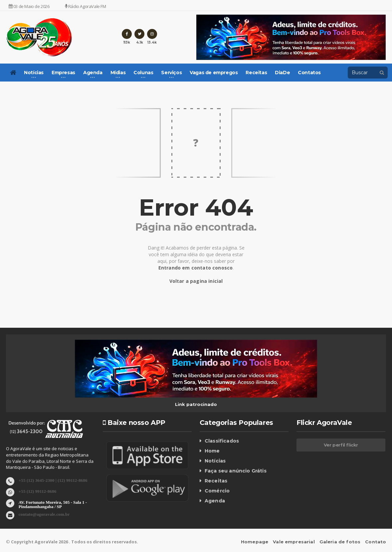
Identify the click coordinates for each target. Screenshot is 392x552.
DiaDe (282, 73)
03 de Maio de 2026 (29, 6)
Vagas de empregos (214, 73)
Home (212, 451)
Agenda (215, 501)
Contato (376, 542)
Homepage (257, 542)
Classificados (221, 441)
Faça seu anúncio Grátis (235, 471)
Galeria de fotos (341, 542)
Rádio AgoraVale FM (86, 6)
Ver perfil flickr (341, 445)
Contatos (309, 73)
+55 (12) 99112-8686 (37, 491)
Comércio (217, 491)
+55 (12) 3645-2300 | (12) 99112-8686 (52, 480)
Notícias (215, 461)
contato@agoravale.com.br (44, 514)
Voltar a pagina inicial (196, 281)
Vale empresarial (295, 542)
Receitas (256, 73)
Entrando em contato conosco (196, 268)
